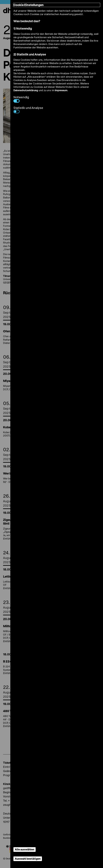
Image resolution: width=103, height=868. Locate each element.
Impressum (61, 90)
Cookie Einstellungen (29, 5)
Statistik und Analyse (28, 109)
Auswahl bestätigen (28, 859)
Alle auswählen (25, 849)
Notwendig (21, 99)
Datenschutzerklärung (26, 90)
